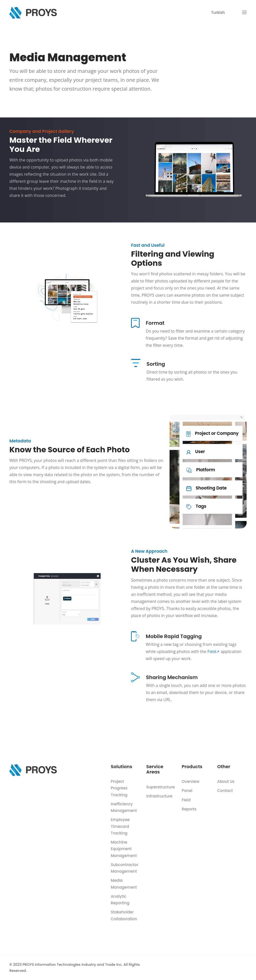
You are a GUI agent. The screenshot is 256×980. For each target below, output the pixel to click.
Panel (187, 791)
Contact (225, 791)
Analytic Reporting (120, 900)
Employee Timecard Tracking (120, 826)
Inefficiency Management (124, 807)
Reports (189, 809)
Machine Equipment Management (124, 849)
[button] (244, 13)
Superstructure (160, 787)
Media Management (124, 884)
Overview (191, 781)
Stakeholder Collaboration (124, 915)
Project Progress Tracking (119, 788)
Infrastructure (159, 796)
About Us (226, 781)
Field (186, 800)
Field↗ (213, 651)
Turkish (218, 13)
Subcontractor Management (125, 868)
